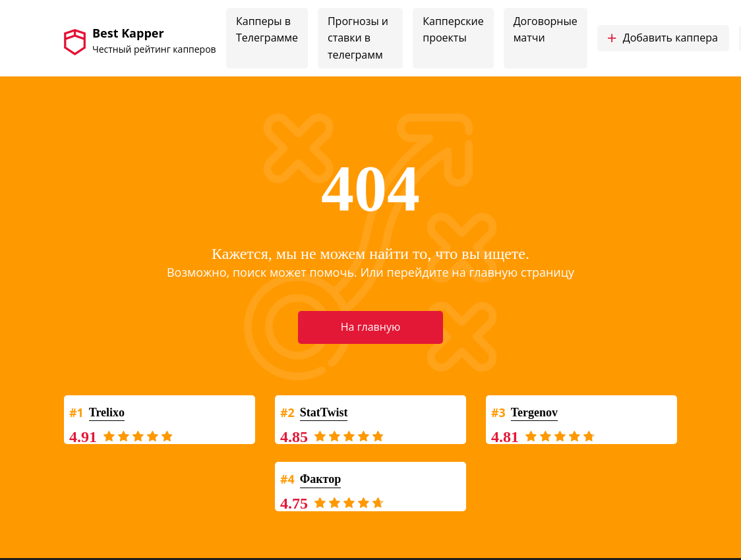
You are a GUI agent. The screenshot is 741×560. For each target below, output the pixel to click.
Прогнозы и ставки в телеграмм (358, 38)
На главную (370, 327)
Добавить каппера (663, 38)
